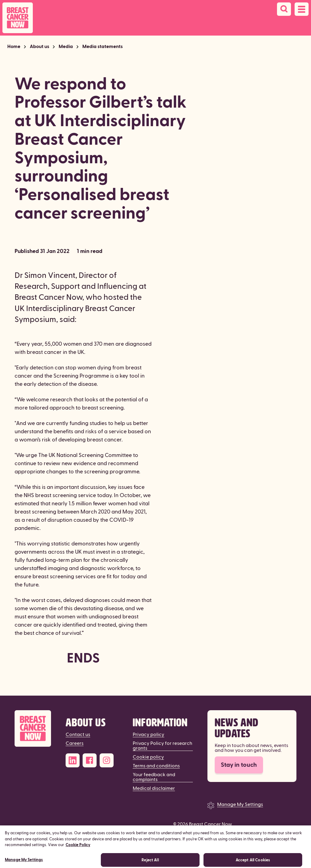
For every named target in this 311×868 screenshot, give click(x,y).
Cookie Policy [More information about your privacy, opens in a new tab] (78, 848)
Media (66, 47)
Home (14, 47)
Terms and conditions (156, 766)
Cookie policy (148, 757)
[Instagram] (107, 760)
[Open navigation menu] (302, 9)
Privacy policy (149, 735)
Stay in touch (239, 765)
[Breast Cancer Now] (33, 729)
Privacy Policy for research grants (162, 746)
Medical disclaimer (154, 788)
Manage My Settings (240, 804)
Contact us (78, 735)
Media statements (103, 47)
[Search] (284, 9)
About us (39, 47)
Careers (75, 743)
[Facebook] (90, 760)
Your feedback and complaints (154, 777)
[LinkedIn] (73, 760)
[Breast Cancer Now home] (18, 18)
